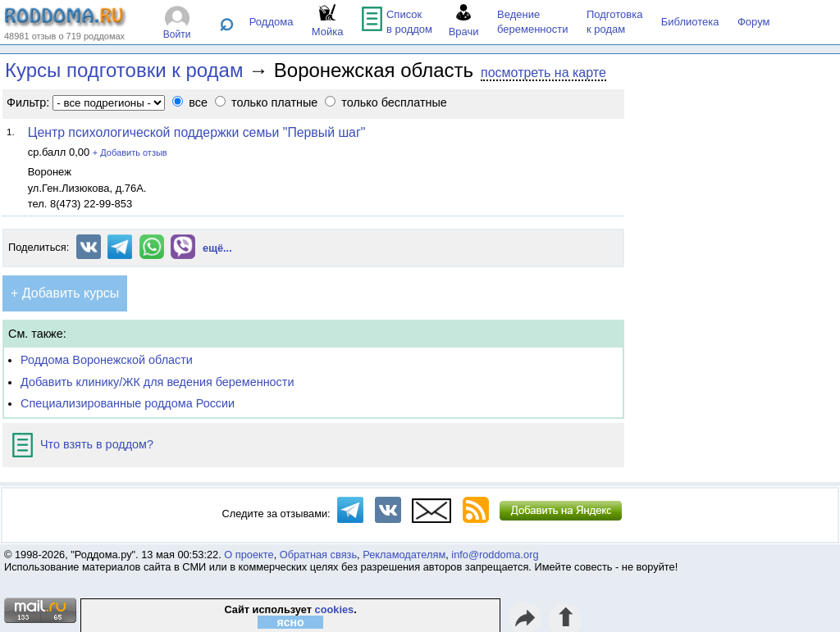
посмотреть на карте (543, 73)
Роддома (272, 22)
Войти (177, 34)
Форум (754, 22)
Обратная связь (318, 555)
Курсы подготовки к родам (124, 70)
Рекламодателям (404, 555)
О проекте (249, 555)
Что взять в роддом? (83, 444)
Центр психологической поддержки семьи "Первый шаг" (197, 132)
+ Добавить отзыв (130, 152)
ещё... (217, 248)
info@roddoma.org (495, 555)
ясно (291, 622)
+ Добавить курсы (65, 293)
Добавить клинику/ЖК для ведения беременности (157, 382)
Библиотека (690, 22)
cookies (335, 609)
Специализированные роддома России (128, 403)
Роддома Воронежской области (107, 360)
